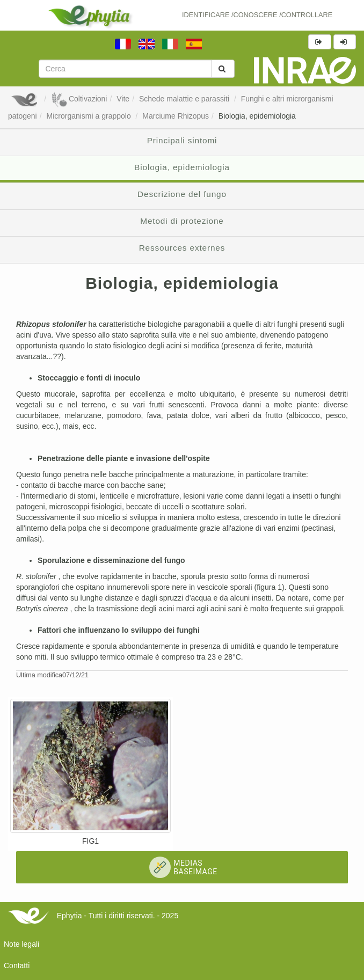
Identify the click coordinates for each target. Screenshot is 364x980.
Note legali (21, 944)
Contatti (17, 966)
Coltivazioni (79, 99)
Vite (123, 99)
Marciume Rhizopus (176, 116)
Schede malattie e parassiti (185, 99)
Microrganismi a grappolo (90, 116)
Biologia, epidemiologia (257, 116)
